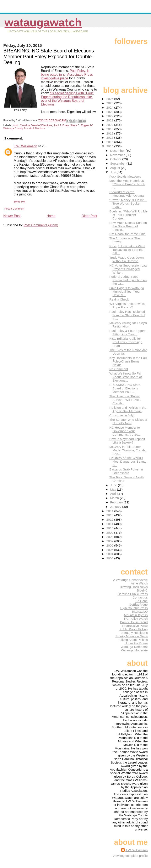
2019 (110, 129)
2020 (110, 125)
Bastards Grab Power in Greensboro (126, 471)
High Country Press (134, 608)
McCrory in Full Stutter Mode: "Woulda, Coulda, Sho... (128, 450)
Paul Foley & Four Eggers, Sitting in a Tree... (128, 332)
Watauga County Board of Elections (24, 128)
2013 (110, 515)
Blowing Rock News (134, 587)
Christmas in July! (122, 415)
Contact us (140, 597)
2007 (110, 541)
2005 (110, 550)
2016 (110, 142)
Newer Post (12, 216)
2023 (110, 112)
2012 (110, 519)
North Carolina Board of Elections (32, 125)
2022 (110, 116)
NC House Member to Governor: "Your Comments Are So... (125, 431)
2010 (110, 528)
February (117, 502)
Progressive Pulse (135, 626)
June (114, 485)
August (115, 168)
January (116, 507)
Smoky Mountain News (132, 636)
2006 (110, 545)
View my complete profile (130, 856)
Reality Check (119, 299)
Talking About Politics (133, 640)
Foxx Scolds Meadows (125, 176)
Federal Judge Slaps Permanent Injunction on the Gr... (128, 280)
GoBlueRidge (138, 604)
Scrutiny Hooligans (134, 633)
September (118, 163)
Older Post (89, 216)
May (114, 489)
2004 (110, 554)
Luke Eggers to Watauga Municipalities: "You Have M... (127, 292)
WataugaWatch (43, 22)
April (114, 494)
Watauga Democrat (134, 647)
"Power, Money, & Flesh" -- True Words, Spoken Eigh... (128, 203)
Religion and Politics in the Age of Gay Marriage (128, 409)
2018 (110, 133)
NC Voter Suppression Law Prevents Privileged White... (128, 269)
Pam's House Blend (134, 622)
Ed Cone (142, 601)
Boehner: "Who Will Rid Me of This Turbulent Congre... (128, 215)
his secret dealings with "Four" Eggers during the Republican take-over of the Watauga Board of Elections (68, 99)
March (115, 498)
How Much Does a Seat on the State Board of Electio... (128, 226)
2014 (110, 511)
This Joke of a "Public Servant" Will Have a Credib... (125, 400)
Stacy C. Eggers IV (81, 125)
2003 (110, 558)
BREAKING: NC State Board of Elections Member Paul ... (125, 388)
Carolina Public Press (133, 594)
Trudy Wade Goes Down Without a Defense (127, 259)
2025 (110, 103)
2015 (110, 146)
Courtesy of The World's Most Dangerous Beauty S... (128, 461)
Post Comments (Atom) (41, 225)
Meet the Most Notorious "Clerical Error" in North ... (127, 184)
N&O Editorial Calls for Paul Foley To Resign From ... (126, 342)
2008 (110, 537)
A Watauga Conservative (130, 580)
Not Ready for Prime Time (128, 234)
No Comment (119, 369)
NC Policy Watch (136, 619)
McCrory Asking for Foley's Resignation (128, 325)
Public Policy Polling (134, 629)
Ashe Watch (139, 583)
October (116, 159)
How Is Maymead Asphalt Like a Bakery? (127, 441)
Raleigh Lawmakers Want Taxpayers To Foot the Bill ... (127, 250)
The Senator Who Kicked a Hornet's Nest (128, 421)
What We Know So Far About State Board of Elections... (126, 377)
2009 (110, 533)
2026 (110, 99)
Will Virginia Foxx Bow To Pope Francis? (127, 305)
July (113, 172)
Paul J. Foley (61, 125)
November (118, 155)
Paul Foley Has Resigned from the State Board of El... (127, 315)
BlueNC (142, 590)
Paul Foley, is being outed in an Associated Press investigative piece (67, 75)
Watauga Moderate (134, 650)
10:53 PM (19, 202)
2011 (110, 524)
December (118, 151)
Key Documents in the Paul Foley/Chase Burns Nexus (128, 361)
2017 (110, 138)
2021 (110, 120)
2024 (110, 107)
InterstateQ (140, 612)
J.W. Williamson (25, 146)
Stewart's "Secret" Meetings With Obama (127, 194)
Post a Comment (14, 209)
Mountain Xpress (136, 615)
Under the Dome (136, 643)
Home (51, 216)
